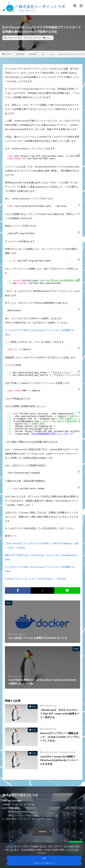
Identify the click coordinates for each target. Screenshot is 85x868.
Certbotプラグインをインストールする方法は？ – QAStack (35, 579)
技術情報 (20, 54)
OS (43, 54)
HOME (8, 54)
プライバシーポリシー (44, 863)
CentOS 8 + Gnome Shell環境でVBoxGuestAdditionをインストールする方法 (59, 760)
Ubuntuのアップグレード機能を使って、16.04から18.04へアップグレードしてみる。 (60, 737)
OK (44, 858)
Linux (48, 38)
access (42, 831)
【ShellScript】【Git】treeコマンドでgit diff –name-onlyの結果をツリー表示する (60, 714)
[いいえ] (81, 855)
